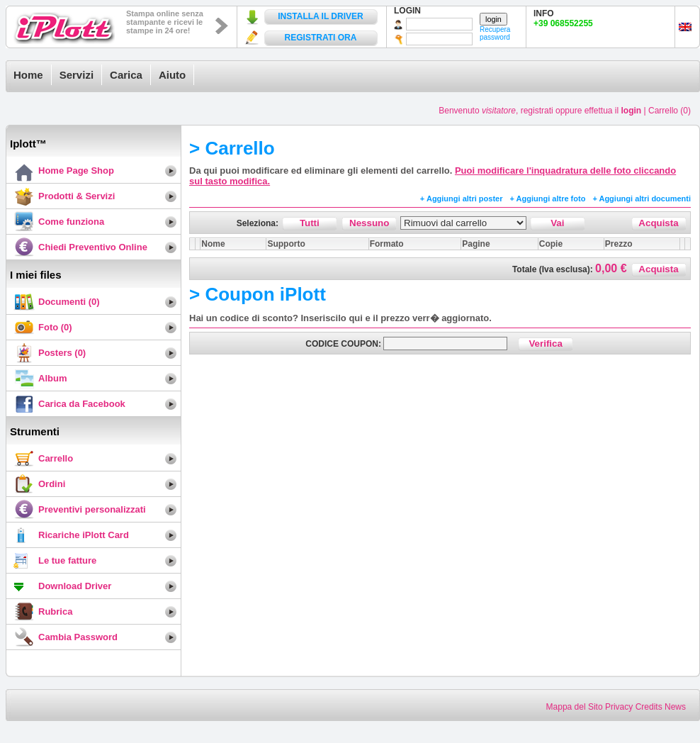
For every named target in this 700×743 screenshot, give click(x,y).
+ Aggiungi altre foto (548, 199)
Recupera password (495, 33)
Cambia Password (78, 637)
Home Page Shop (76, 171)
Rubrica (55, 611)
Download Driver (75, 586)
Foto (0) (55, 327)
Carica (126, 75)
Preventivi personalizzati (92, 509)
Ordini (52, 484)
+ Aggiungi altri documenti (642, 199)
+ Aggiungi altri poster (462, 199)
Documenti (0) (69, 302)
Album (52, 378)
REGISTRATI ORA (321, 38)
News (675, 707)
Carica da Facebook (82, 404)
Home (28, 75)
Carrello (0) (670, 111)
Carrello (56, 458)
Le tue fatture (67, 560)
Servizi (77, 75)
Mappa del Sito (575, 707)
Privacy (619, 707)
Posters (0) (62, 353)
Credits (649, 707)
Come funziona (71, 222)
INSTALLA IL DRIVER (320, 16)
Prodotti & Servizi (77, 196)
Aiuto (172, 75)
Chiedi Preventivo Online (93, 247)
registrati (537, 111)
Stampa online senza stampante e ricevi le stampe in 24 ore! (165, 22)
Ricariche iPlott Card (84, 535)
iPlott (64, 25)
